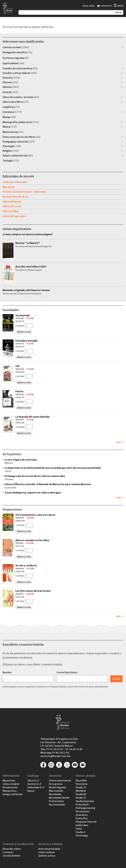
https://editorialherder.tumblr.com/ (59, 765)
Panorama (81, 784)
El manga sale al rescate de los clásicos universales (35, 476)
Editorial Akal (10, 211)
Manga (9, 117)
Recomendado (57, 805)
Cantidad (20, 326)
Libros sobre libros (16, 102)
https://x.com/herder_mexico (67, 765)
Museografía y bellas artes (21, 122)
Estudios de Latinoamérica (20, 68)
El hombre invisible (26, 341)
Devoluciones (10, 787)
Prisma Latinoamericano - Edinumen (24, 192)
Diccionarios (83, 811)
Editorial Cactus (12, 206)
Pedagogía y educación (19, 142)
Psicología (12, 146)
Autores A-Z (34, 784)
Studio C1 (81, 798)
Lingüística (11, 107)
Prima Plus (82, 818)
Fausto (19, 391)
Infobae (9, 479)
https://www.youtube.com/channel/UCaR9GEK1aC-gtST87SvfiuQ (75, 765)
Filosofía (11, 78)
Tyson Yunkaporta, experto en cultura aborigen (33, 493)
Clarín (8, 471)
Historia (10, 82)
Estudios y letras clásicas (20, 73)
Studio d (80, 832)
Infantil (10, 92)
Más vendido (56, 791)
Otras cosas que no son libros (21, 137)
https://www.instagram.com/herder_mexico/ (51, 765)
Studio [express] (85, 801)
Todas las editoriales (15, 182)
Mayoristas (9, 781)
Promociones (56, 801)
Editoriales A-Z (36, 787)
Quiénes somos (47, 856)
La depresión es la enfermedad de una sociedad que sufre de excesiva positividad (53, 468)
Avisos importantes (60, 781)
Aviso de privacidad (49, 849)
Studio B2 (81, 794)
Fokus (79, 829)
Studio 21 (81, 787)
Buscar (31, 791)
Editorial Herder (12, 202)
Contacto (8, 852)
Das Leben (81, 781)
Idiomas (11, 87)
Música (10, 127)
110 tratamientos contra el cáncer (36, 515)
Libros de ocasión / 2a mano (21, 97)
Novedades (55, 794)
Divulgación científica (17, 52)
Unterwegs (82, 836)
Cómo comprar (11, 784)
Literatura (12, 112)
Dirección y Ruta (12, 849)
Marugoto (9, 187)
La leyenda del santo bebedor (33, 417)
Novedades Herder (59, 798)
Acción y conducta (26, 566)
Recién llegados (58, 787)
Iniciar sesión (89, 6)
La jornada (10, 488)
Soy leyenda (22, 315)
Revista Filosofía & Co (15, 197)
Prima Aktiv (82, 805)
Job (17, 366)
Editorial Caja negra (14, 216)
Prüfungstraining (85, 808)
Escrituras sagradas (15, 58)
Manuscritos (10, 791)
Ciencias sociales (16, 47)
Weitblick (81, 791)
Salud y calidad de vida (18, 156)
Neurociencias (13, 132)
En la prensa (56, 784)
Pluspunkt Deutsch (86, 822)
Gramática (82, 815)
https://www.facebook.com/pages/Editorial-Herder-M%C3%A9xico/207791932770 (43, 765)
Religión (11, 151)
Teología (11, 161)
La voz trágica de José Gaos (21, 460)
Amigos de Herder (13, 794)
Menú (118, 6)
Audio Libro (82, 825)
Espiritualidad (13, 63)
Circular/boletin (11, 856)
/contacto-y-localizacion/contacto (83, 765)
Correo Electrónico (67, 672)
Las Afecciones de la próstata (33, 591)
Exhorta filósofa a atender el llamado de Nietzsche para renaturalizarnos (48, 484)
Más (119, 442)
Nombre (7, 672)
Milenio (9, 463)
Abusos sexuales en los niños (33, 540)
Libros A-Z (33, 781)
